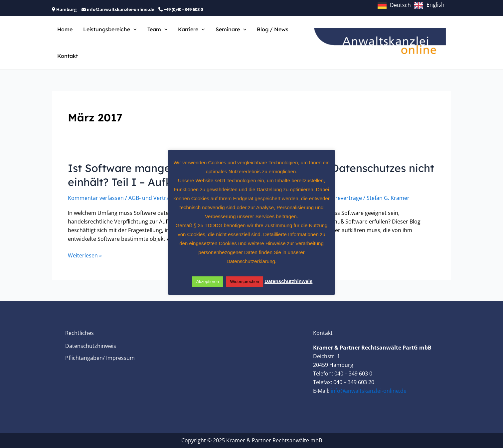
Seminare (231, 29)
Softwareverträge (340, 198)
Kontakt (68, 56)
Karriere (191, 29)
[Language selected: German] (413, 5)
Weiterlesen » (85, 255)
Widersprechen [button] (245, 282)
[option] (429, 5)
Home (65, 29)
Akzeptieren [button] (208, 282)
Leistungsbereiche (110, 29)
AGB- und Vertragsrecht (158, 198)
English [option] (435, 5)
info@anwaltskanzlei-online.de (369, 391)
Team (158, 29)
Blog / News (273, 29)
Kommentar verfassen (96, 198)
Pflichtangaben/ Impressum (100, 358)
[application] (133, 29)
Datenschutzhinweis (91, 346)
